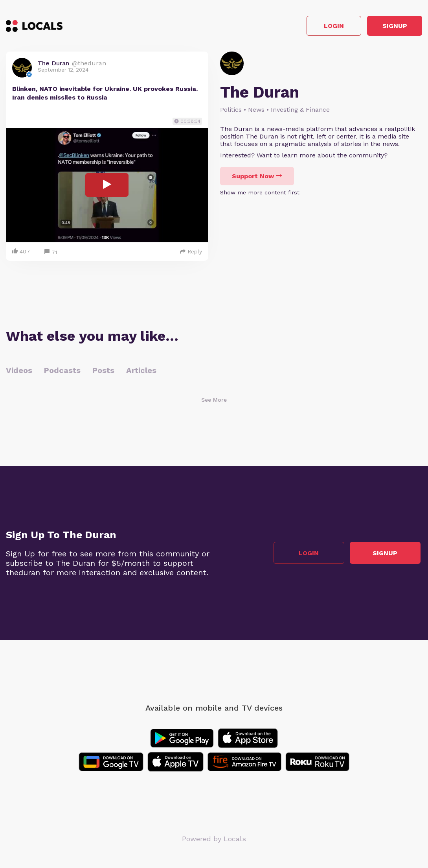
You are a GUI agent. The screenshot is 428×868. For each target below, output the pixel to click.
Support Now (257, 178)
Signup (387, 27)
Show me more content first (260, 194)
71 (51, 254)
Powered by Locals (214, 840)
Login (310, 27)
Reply (191, 253)
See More (214, 401)
